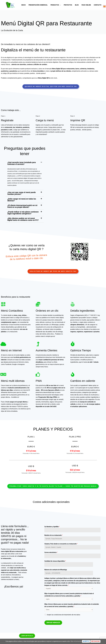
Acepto (87, 641)
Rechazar (97, 641)
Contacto (98, 13)
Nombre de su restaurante (54, 544)
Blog (77, 13)
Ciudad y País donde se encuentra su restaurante (61, 553)
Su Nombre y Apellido (52, 535)
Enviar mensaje (53, 633)
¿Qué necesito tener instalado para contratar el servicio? (22, 171)
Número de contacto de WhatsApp (56, 579)
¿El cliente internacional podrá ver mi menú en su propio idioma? (22, 214)
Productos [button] (55, 13)
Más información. (78, 641)
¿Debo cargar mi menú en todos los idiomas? (22, 208)
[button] (25, 171)
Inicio (23, 13)
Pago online (86, 13)
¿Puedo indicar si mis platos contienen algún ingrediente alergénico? (23, 221)
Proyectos (68, 13)
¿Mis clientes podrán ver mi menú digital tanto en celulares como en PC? (23, 227)
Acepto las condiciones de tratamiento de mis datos (63, 625)
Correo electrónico (51, 561)
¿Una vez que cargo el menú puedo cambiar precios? (22, 201)
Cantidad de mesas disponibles (55, 570)
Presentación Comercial (38, 13)
